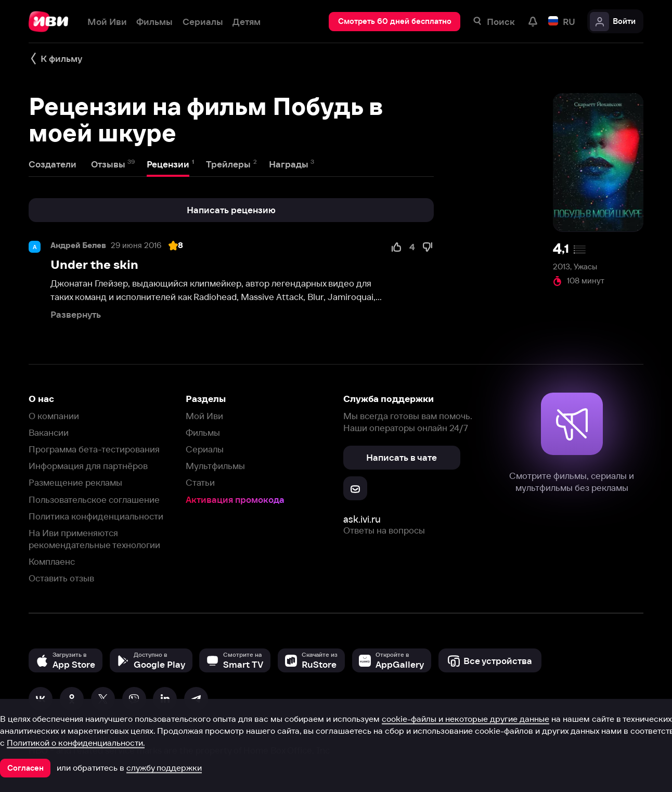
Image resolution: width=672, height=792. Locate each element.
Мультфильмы (215, 466)
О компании (54, 416)
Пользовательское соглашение (94, 499)
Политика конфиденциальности (96, 516)
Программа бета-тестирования (94, 449)
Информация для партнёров (88, 466)
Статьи (200, 482)
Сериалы (205, 449)
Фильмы (203, 432)
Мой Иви (204, 416)
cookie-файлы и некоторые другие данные (466, 719)
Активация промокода (235, 499)
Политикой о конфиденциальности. (76, 743)
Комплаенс (52, 561)
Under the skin (94, 265)
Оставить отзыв (61, 578)
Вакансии (49, 432)
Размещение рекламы (75, 482)
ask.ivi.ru (362, 519)
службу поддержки (164, 768)
